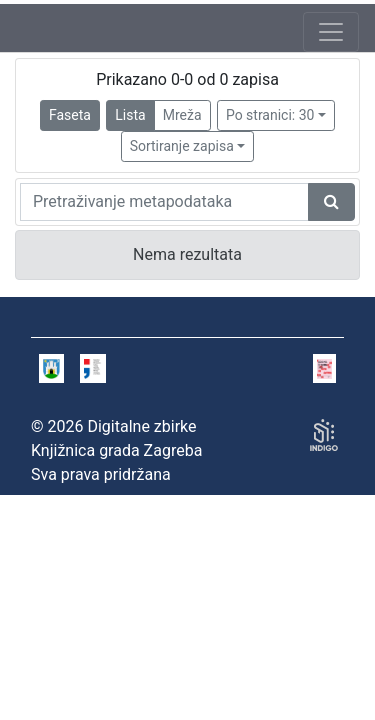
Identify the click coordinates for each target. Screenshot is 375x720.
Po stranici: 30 (270, 115)
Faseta (70, 115)
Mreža (182, 115)
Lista (130, 115)
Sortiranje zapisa (182, 146)
